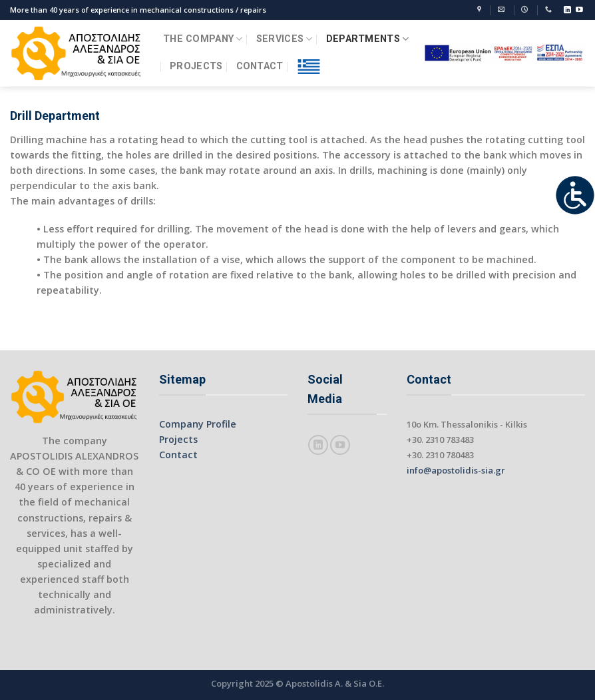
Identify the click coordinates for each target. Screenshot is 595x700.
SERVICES (285, 39)
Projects (178, 439)
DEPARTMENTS (368, 39)
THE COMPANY (203, 39)
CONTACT (260, 66)
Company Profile (198, 424)
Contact (178, 455)
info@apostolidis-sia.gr (456, 470)
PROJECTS (196, 66)
